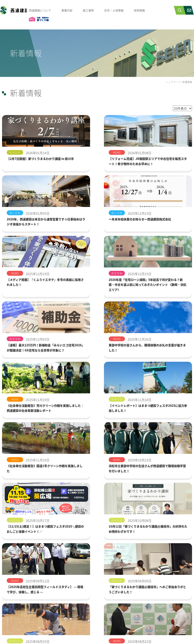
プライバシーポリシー (150, 639)
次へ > (110, 591)
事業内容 (67, 10)
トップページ (173, 82)
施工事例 (88, 10)
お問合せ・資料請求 (117, 639)
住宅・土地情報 (114, 10)
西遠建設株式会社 (13, 11)
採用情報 (139, 10)
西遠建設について (40, 10)
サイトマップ (178, 639)
